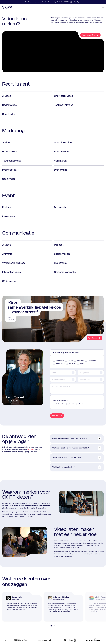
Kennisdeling (72, 364)
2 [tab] (55, 625)
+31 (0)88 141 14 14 (62, 2)
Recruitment (80, 360)
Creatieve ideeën (84, 404)
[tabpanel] (22, 607)
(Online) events (60, 364)
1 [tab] (52, 625)
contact (31, 449)
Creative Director (12, 400)
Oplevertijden (71, 404)
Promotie (70, 360)
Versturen (55, 416)
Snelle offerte (60, 404)
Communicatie (92, 360)
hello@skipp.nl (77, 2)
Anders (82, 364)
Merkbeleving (60, 360)
